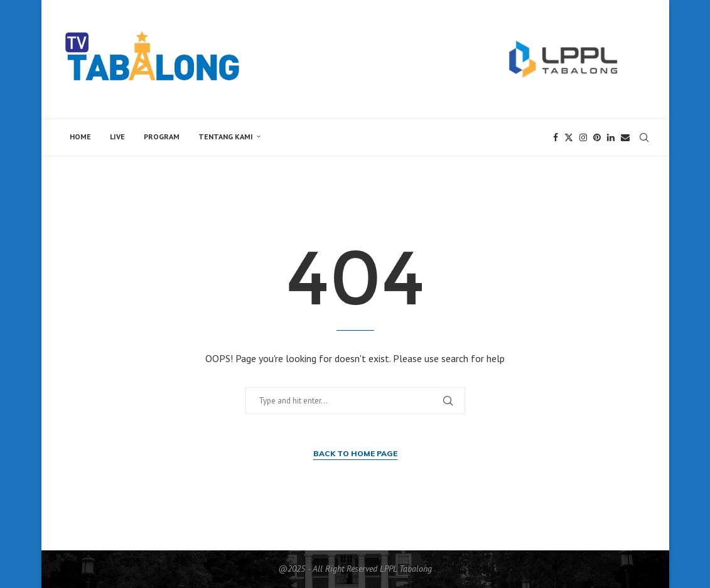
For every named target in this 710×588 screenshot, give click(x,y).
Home (80, 136)
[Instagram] (583, 137)
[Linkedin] (611, 137)
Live (117, 136)
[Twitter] (569, 137)
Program (162, 136)
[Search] (644, 137)
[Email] (625, 137)
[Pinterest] (597, 137)
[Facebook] (556, 137)
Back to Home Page (355, 453)
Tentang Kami (226, 136)
